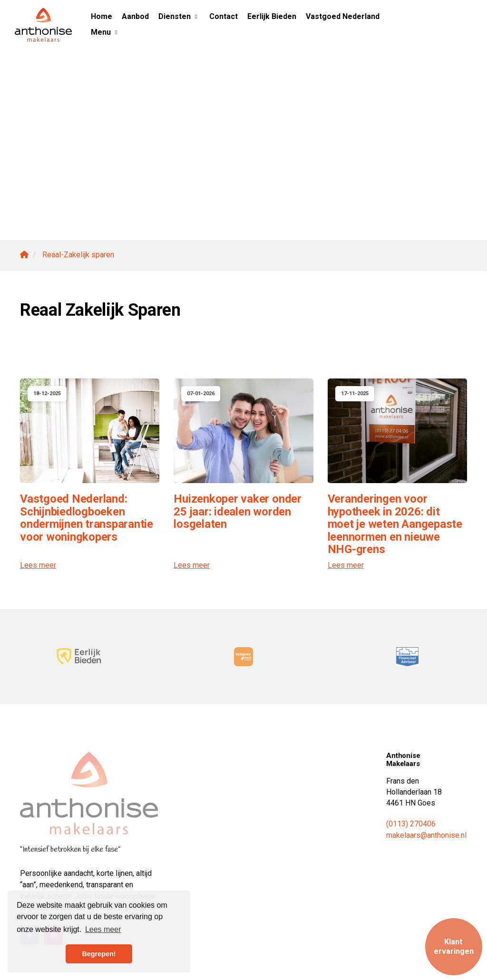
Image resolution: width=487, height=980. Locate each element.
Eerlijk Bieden (272, 16)
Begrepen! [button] (99, 954)
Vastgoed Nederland (343, 16)
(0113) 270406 (411, 824)
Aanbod (135, 16)
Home (102, 16)
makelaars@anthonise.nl (426, 835)
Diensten (179, 16)
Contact (224, 16)
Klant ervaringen (454, 946)
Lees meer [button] (103, 929)
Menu (105, 32)
